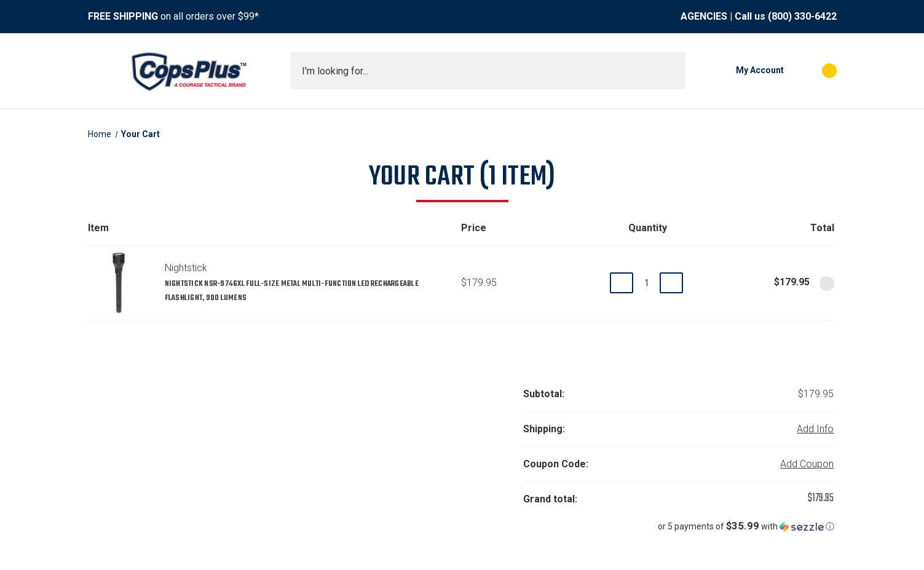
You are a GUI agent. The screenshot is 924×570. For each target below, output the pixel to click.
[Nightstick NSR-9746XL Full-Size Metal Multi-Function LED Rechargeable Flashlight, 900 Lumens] (646, 283)
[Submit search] (672, 71)
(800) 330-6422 (802, 16)
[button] (679, 526)
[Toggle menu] (99, 71)
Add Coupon (807, 464)
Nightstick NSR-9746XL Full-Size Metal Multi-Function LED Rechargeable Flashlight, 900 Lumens (292, 291)
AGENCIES (704, 16)
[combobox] (488, 71)
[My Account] (741, 71)
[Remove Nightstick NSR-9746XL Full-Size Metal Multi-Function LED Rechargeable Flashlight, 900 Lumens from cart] (827, 283)
